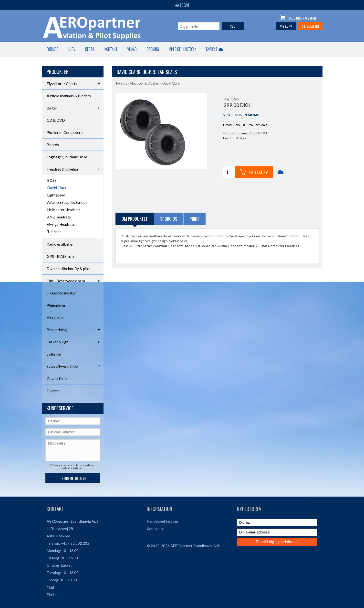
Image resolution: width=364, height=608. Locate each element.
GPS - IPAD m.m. (61, 256)
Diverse (53, 391)
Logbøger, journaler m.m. (67, 157)
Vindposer (55, 317)
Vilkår (132, 49)
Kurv (72, 49)
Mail (50, 587)
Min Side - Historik (182, 49)
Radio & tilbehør (60, 244)
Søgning (153, 49)
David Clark (57, 188)
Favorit (214, 49)
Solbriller (54, 354)
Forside (52, 49)
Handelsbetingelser (163, 521)
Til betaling (310, 26)
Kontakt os (156, 529)
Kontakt (111, 49)
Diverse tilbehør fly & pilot (69, 268)
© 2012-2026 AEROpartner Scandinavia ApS (183, 546)
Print (195, 219)
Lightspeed (56, 195)
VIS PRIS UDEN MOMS (241, 115)
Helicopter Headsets (64, 210)
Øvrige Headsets (61, 224)
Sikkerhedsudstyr (61, 293)
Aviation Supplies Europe (67, 202)
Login (182, 5)
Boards (53, 145)
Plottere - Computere (65, 132)
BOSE (52, 180)
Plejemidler (56, 305)
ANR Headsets (59, 217)
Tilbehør (54, 232)
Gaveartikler (57, 378)
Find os (52, 595)
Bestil (90, 49)
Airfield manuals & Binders (69, 96)
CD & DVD (56, 120)
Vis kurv (286, 26)
